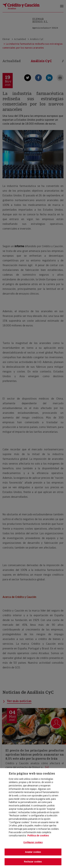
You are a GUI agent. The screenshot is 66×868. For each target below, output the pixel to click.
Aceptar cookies (33, 852)
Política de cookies (38, 835)
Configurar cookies (33, 842)
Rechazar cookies (33, 862)
